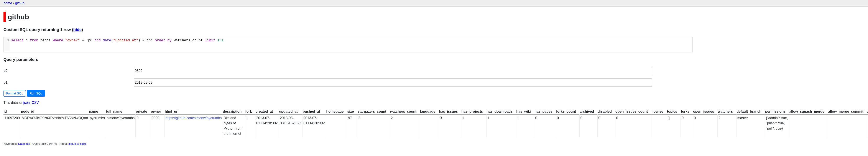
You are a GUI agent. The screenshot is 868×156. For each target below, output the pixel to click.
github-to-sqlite (77, 144)
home (8, 3)
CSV (35, 103)
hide (77, 30)
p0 (6, 71)
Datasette (24, 144)
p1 (6, 82)
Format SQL (15, 93)
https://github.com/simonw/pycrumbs (194, 118)
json (27, 103)
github (20, 3)
